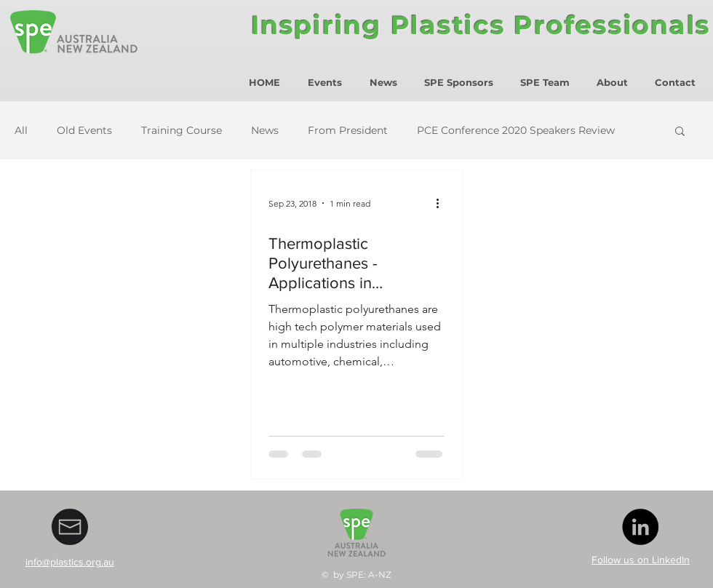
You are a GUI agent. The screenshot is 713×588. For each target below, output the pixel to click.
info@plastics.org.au (70, 562)
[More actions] (442, 203)
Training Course (182, 131)
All (21, 131)
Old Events (84, 131)
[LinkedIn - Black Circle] (640, 527)
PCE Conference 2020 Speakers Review (516, 131)
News (265, 131)
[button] (680, 132)
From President (348, 131)
